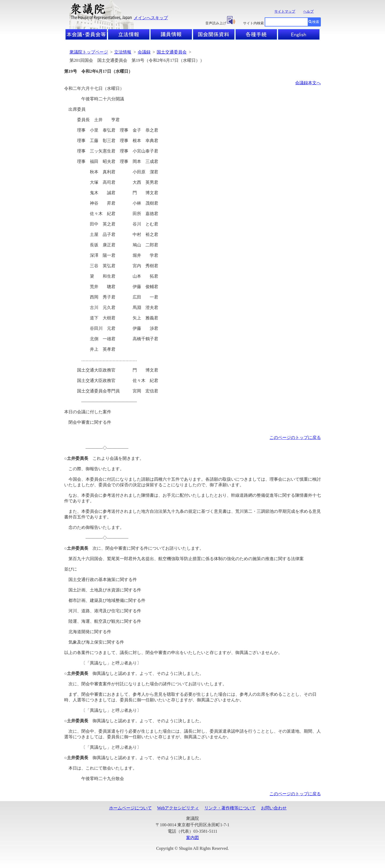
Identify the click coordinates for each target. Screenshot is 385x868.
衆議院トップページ (89, 52)
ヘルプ (308, 11)
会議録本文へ (308, 83)
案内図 (192, 838)
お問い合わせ (274, 808)
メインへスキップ (151, 18)
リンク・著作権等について (230, 808)
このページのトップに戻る (295, 437)
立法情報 (123, 52)
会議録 (144, 52)
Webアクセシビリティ (178, 808)
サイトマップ (285, 11)
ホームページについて (130, 808)
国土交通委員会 (172, 52)
